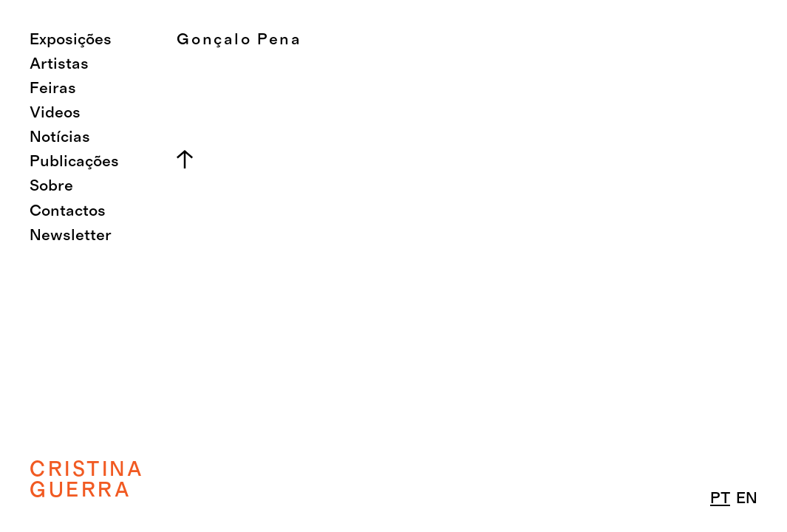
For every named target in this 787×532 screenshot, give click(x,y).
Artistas (59, 64)
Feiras (53, 88)
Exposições (71, 40)
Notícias (60, 137)
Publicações (74, 161)
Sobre (51, 186)
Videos (55, 113)
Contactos (68, 211)
